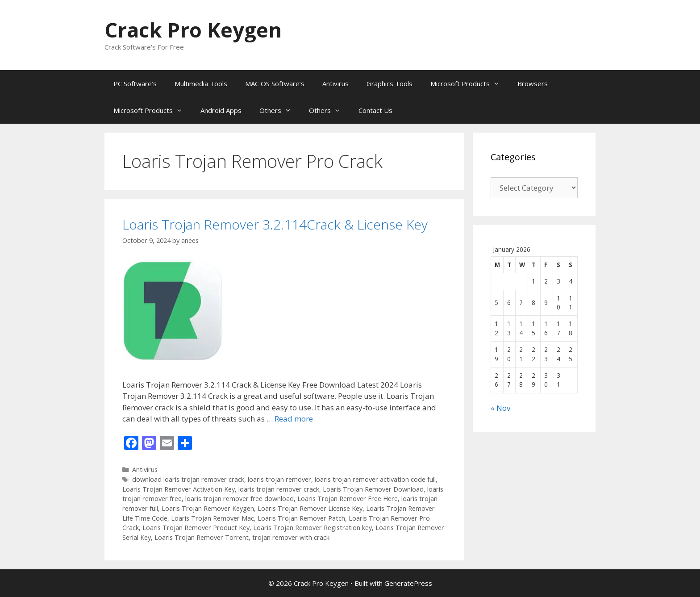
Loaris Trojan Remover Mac (212, 518)
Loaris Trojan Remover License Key (310, 508)
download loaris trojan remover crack (188, 479)
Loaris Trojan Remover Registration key (312, 528)
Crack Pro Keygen (193, 30)
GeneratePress (408, 583)
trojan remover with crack (291, 537)
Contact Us (375, 110)
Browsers (533, 83)
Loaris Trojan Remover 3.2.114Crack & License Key (275, 224)
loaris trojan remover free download (240, 499)
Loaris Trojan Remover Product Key (196, 528)
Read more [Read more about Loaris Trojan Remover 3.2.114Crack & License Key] (294, 419)
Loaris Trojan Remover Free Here (348, 499)
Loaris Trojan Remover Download (373, 489)
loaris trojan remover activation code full (375, 479)
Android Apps (221, 110)
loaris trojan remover (279, 479)
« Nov (500, 408)
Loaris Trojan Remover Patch (301, 518)
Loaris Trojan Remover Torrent (202, 537)
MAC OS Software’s (275, 83)
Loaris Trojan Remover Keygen (208, 508)
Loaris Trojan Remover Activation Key (179, 489)
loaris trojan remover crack (279, 489)
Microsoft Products (469, 83)
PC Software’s (135, 83)
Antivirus (335, 83)
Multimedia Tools (201, 83)
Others (280, 110)
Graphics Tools (390, 83)
